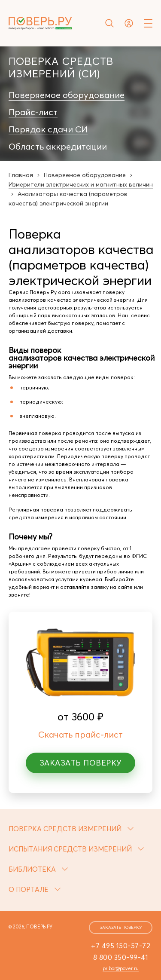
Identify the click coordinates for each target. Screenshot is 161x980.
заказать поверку (121, 927)
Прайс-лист (33, 112)
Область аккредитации (58, 147)
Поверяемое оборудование (67, 95)
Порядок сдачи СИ (48, 129)
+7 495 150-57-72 (121, 946)
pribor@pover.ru (121, 968)
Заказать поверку (81, 763)
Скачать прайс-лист (80, 734)
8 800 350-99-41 (121, 957)
